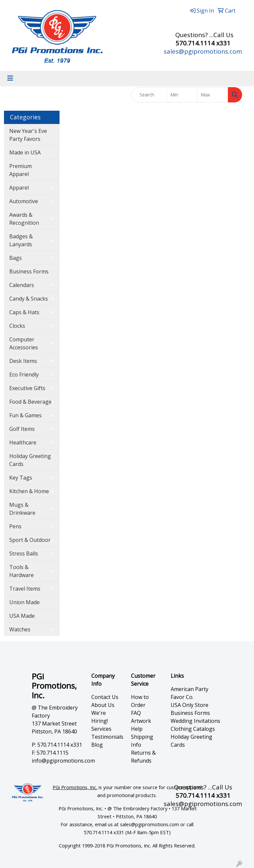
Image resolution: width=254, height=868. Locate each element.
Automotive (24, 201)
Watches (20, 629)
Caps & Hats (24, 312)
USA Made (22, 616)
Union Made (24, 602)
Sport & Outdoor (30, 540)
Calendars (22, 285)
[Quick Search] (149, 95)
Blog (97, 745)
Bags (16, 258)
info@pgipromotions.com (63, 761)
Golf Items (22, 429)
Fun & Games (25, 415)
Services (101, 729)
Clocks (17, 326)
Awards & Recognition (24, 219)
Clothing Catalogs (193, 729)
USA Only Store (190, 705)
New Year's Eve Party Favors (28, 135)
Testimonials (107, 737)
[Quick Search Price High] (213, 95)
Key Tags (21, 478)
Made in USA (25, 152)
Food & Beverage (30, 402)
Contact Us (105, 697)
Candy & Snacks (29, 299)
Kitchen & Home (29, 491)
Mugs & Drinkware (22, 509)
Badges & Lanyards (21, 240)
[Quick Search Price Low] (182, 95)
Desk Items (23, 361)
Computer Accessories (24, 343)
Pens (15, 526)
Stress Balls (24, 553)
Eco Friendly (24, 375)
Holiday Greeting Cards (30, 460)
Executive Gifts (27, 388)
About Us (103, 705)
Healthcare (23, 442)
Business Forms (29, 271)
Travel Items (25, 589)
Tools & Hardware (21, 571)
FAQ (136, 713)
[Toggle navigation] (10, 78)
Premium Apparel (21, 170)
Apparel (19, 188)
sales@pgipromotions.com (203, 51)
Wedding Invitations (195, 721)
